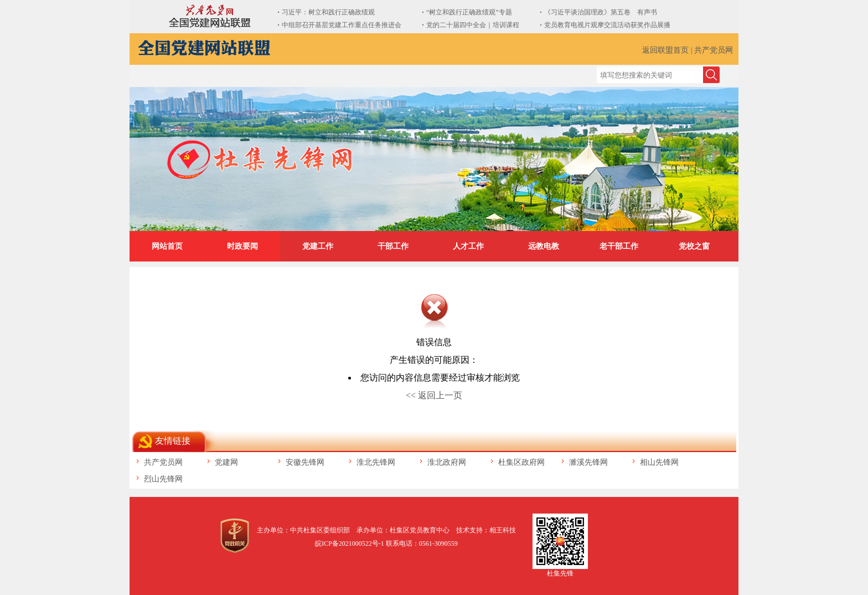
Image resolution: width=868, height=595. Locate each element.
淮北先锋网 (376, 462)
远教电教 (544, 246)
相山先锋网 (659, 462)
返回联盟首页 (665, 50)
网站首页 (167, 246)
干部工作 (393, 246)
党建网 (226, 462)
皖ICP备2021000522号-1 (350, 543)
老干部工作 (619, 246)
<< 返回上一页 (434, 395)
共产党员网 (714, 50)
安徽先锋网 (305, 462)
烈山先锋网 (163, 479)
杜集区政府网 (521, 462)
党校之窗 (694, 246)
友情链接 (173, 441)
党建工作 (318, 246)
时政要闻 (242, 246)
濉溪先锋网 (588, 462)
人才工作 (468, 246)
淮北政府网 (447, 462)
